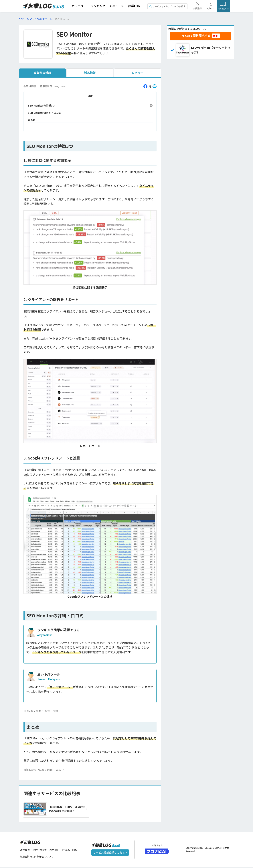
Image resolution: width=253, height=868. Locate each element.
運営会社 (25, 850)
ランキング (98, 6)
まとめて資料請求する (196, 36)
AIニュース (117, 6)
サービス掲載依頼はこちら (110, 853)
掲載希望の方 (223, 8)
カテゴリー (79, 6)
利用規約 (56, 850)
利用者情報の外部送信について (38, 857)
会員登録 (197, 8)
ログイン (210, 8)
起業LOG (134, 6)
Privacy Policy (73, 850)
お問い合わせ (41, 850)
